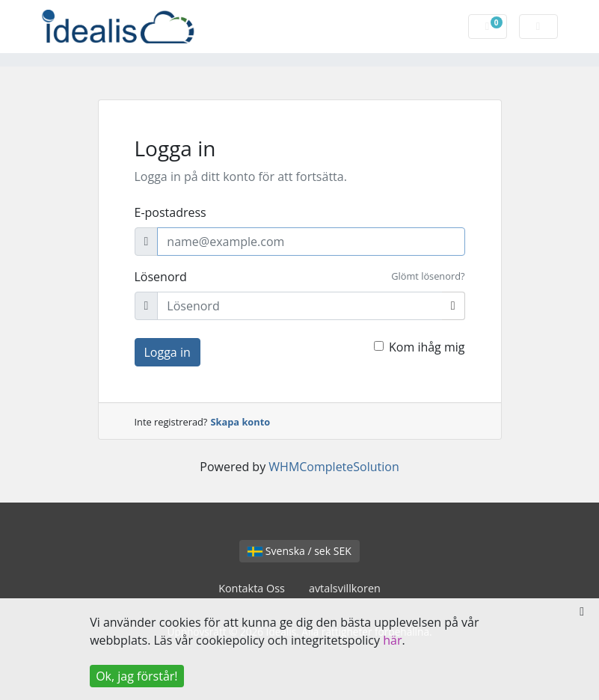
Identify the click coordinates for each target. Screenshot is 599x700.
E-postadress (171, 212)
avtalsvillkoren (345, 588)
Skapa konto (241, 422)
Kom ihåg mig (427, 347)
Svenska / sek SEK (299, 551)
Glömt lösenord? (428, 276)
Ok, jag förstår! (136, 676)
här (392, 640)
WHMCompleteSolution (334, 467)
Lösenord (161, 277)
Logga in (168, 352)
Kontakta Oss (252, 588)
